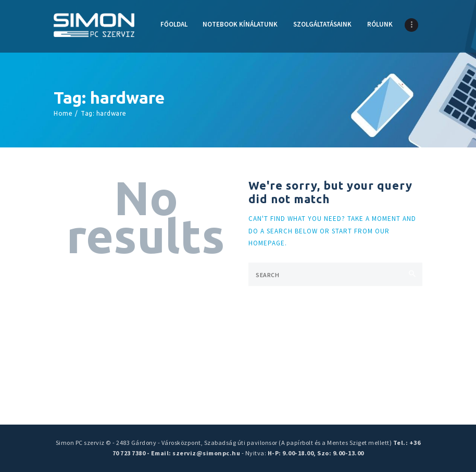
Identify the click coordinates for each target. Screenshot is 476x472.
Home (63, 113)
